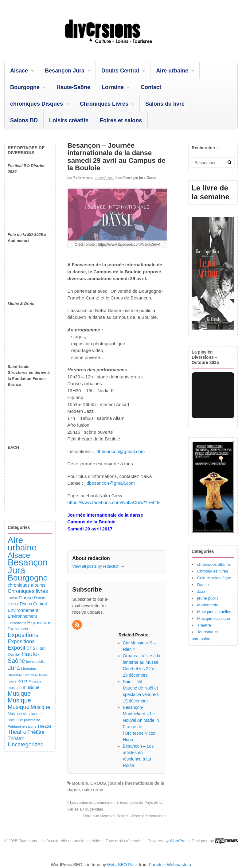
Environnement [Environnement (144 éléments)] (22, 616)
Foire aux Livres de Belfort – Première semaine (124, 816)
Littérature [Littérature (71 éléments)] (31, 675)
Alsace (19, 71)
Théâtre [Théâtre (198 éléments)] (16, 739)
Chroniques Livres (104, 104)
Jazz (201, 591)
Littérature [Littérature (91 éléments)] (29, 669)
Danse (151, 178)
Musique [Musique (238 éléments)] (40, 707)
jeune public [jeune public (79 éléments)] (35, 662)
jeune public (208, 598)
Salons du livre (165, 104)
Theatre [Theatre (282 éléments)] (17, 732)
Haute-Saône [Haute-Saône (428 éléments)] (24, 657)
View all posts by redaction (98, 566)
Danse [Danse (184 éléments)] (26, 598)
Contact (151, 87)
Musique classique (214, 618)
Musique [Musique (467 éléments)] (19, 700)
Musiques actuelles (214, 612)
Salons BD (24, 120)
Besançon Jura (65, 71)
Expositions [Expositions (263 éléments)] (21, 641)
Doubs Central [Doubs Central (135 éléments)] (33, 604)
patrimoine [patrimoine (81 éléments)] (32, 720)
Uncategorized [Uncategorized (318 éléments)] (26, 745)
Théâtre (204, 625)
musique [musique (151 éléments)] (31, 687)
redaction (81, 178)
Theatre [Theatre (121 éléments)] (45, 726)
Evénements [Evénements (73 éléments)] (17, 623)
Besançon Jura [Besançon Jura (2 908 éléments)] (28, 566)
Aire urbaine (172, 71)
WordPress (180, 841)
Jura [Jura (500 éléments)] (14, 668)
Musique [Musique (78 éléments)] (35, 681)
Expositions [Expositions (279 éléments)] (21, 648)
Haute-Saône (73, 87)
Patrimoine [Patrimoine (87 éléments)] (16, 726)
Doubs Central (120, 71)
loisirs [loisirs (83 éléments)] (12, 681)
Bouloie (80, 783)
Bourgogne (25, 87)
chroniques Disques (37, 104)
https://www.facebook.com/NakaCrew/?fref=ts (114, 502)
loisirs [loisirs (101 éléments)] (23, 681)
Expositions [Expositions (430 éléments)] (23, 635)
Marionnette (208, 605)
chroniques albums (214, 564)
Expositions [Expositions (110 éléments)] (18, 629)
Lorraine (113, 87)
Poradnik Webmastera (170, 865)
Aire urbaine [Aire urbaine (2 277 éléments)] (22, 544)
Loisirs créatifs (69, 120)
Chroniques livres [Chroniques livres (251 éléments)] (28, 591)
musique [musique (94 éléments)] (15, 688)
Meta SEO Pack (123, 865)
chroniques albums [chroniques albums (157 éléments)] (27, 585)
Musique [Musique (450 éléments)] (19, 694)
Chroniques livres (213, 571)
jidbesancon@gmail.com (120, 451)
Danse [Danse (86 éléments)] (13, 598)
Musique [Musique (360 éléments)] (19, 707)
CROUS (98, 783)
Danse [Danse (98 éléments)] (13, 604)
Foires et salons (121, 120)
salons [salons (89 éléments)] (31, 726)
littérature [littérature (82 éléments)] (15, 675)
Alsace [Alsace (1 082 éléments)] (19, 555)
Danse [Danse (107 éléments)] (39, 598)
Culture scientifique (214, 578)
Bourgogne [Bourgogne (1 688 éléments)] (28, 578)
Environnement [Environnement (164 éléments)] (23, 610)
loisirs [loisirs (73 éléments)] (44, 675)
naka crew (92, 790)
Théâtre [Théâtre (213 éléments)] (36, 732)
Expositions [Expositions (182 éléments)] (39, 622)
